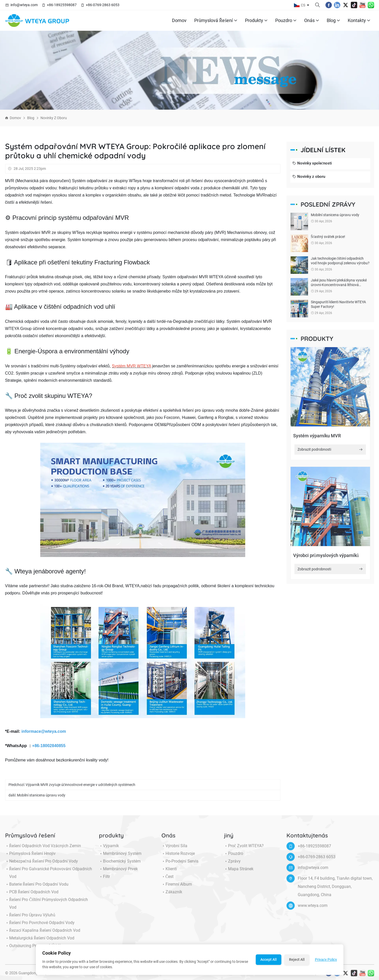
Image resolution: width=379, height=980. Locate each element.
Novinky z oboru (54, 118)
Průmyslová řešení (216, 20)
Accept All (269, 960)
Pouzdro (286, 20)
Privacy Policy (326, 960)
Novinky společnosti (312, 164)
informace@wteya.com (44, 731)
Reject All (297, 960)
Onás (312, 20)
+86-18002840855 (49, 746)
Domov (179, 20)
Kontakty (359, 20)
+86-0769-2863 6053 (103, 5)
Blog (333, 20)
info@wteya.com (24, 5)
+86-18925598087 (62, 5)
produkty (256, 20)
